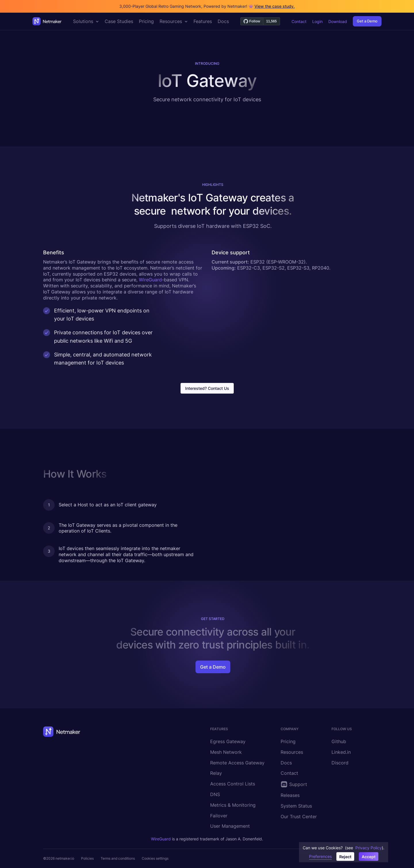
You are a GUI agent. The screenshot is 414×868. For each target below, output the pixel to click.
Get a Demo (367, 21)
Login (317, 21)
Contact (299, 21)
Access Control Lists (233, 784)
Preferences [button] (320, 856)
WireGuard (150, 280)
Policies (87, 858)
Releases (290, 795)
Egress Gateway (228, 741)
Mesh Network (226, 752)
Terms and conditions (118, 858)
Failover (219, 816)
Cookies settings (155, 858)
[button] (86, 21)
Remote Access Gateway (237, 763)
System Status (296, 806)
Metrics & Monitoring (233, 805)
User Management (230, 826)
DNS (215, 794)
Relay (216, 773)
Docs (286, 763)
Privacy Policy (369, 848)
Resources (292, 752)
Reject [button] (345, 857)
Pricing (288, 741)
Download (338, 21)
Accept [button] (369, 857)
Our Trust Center (299, 817)
